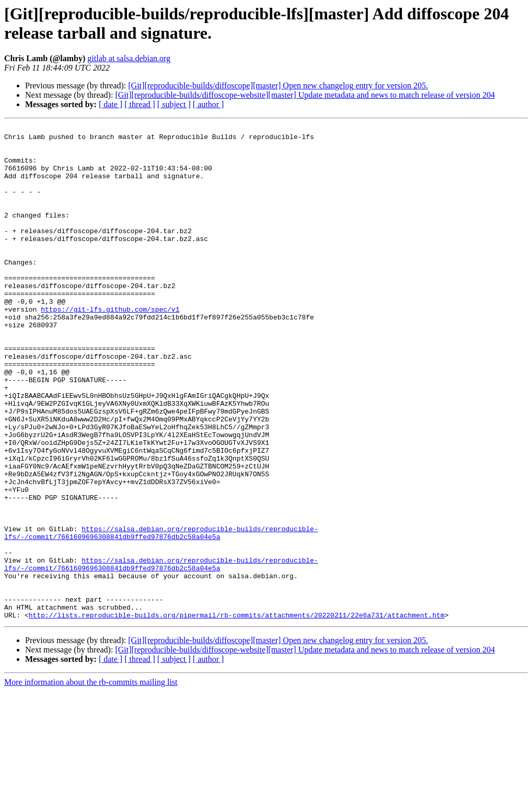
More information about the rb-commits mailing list (91, 781)
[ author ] (209, 104)
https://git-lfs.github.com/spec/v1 (110, 347)
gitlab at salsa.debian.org (129, 58)
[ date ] (111, 104)
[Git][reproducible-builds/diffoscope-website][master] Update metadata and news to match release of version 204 (305, 95)
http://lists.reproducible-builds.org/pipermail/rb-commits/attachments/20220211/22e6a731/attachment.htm (237, 714)
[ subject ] (174, 104)
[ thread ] (140, 104)
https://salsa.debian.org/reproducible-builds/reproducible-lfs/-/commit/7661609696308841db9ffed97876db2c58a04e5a (161, 615)
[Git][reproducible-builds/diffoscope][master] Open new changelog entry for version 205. (278, 85)
